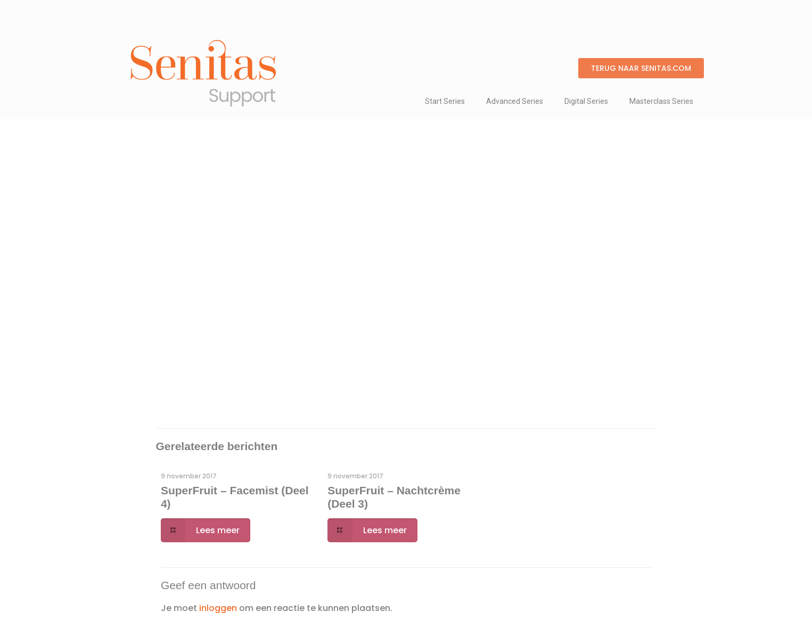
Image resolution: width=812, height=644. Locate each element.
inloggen (218, 608)
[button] (641, 68)
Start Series (445, 101)
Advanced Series (515, 101)
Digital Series (586, 101)
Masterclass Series (661, 101)
